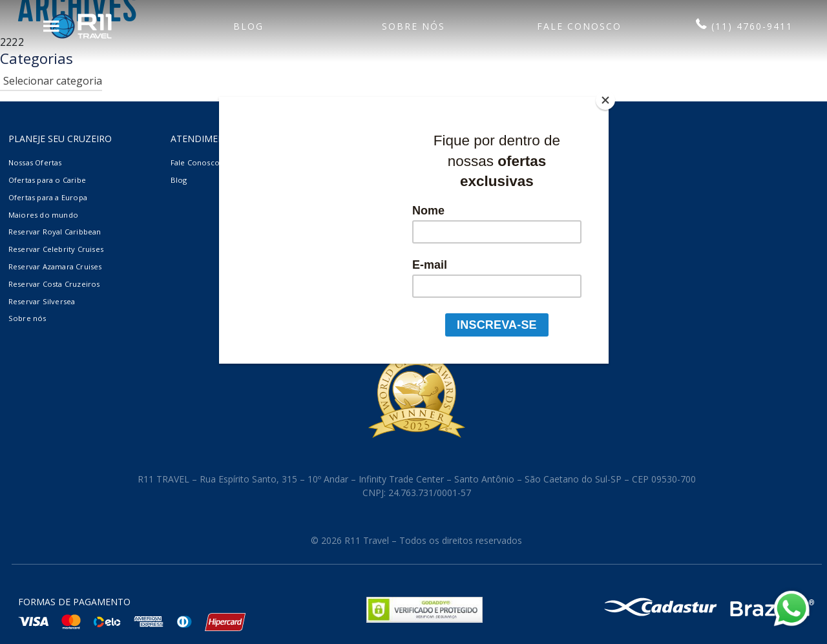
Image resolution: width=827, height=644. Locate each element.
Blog (179, 180)
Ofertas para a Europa (48, 197)
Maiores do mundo (43, 215)
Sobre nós (27, 318)
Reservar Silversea (42, 301)
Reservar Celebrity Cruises (56, 249)
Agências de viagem (368, 162)
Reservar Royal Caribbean (55, 232)
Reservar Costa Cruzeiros (54, 284)
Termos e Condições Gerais (383, 180)
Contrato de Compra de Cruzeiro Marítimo (411, 197)
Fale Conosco (195, 162)
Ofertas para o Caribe (47, 180)
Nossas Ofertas (35, 162)
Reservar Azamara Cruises (55, 266)
